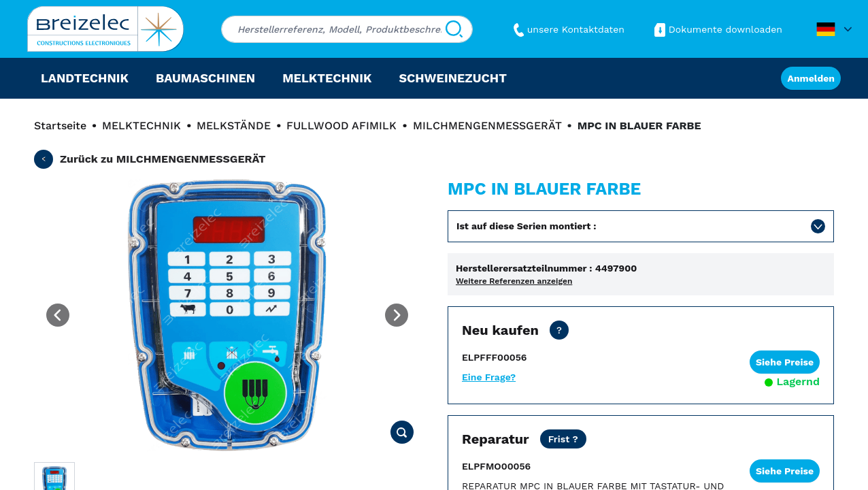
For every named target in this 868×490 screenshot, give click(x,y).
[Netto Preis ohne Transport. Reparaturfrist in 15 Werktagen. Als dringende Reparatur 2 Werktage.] (563, 439)
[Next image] (397, 315)
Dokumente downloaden (717, 29)
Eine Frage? (489, 377)
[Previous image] (58, 315)
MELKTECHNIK (141, 126)
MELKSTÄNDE (234, 126)
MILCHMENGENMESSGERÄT (487, 126)
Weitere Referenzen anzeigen (514, 281)
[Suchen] (454, 29)
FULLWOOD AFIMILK (341, 126)
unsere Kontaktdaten (567, 29)
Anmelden (811, 78)
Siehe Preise (785, 362)
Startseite (60, 126)
